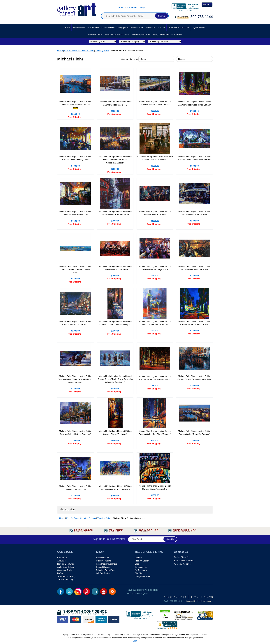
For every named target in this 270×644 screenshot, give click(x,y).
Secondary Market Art (141, 34)
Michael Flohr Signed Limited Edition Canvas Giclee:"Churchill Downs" (155, 103)
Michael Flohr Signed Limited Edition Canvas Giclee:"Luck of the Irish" (194, 268)
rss (112, 591)
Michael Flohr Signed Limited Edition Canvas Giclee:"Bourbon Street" (115, 213)
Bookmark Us (141, 567)
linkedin (95, 591)
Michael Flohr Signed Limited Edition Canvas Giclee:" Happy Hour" (76, 158)
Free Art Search (142, 561)
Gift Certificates (103, 573)
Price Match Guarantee (107, 564)
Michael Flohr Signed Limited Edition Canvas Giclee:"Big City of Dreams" (155, 433)
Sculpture (161, 28)
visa (63, 619)
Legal (135, 641)
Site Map (139, 573)
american (101, 619)
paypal (114, 619)
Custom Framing (104, 561)
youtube (104, 591)
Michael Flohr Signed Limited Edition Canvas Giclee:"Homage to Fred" (155, 268)
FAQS (60, 573)
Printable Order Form (106, 570)
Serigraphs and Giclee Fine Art (130, 28)
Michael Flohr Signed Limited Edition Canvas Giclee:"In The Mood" (115, 268)
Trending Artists (102, 50)
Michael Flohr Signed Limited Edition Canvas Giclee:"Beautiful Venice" (76, 103)
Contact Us (62, 558)
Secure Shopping (65, 579)
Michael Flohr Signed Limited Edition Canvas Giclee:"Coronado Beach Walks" (76, 269)
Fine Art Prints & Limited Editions (101, 28)
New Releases (79, 28)
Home (121, 8)
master (76, 619)
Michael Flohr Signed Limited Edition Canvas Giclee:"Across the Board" (115, 488)
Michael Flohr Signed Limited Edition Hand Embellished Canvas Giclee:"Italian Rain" (115, 160)
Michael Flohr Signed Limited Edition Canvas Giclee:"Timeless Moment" (155, 378)
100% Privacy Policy (66, 576)
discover (88, 619)
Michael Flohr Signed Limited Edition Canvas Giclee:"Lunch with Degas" (115, 323)
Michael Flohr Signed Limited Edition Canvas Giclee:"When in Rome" (194, 323)
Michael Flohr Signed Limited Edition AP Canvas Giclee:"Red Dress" (155, 158)
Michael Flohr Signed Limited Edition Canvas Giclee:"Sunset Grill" (76, 213)
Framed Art (150, 28)
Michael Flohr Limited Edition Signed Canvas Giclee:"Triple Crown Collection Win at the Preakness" (115, 379)
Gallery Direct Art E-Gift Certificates (167, 34)
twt (69, 591)
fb (61, 591)
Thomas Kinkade (95, 34)
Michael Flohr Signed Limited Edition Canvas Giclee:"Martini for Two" (155, 323)
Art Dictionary (141, 570)
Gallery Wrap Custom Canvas (117, 34)
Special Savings (103, 567)
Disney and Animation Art (178, 28)
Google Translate (143, 576)
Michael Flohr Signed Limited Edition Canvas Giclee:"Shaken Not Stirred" (194, 158)
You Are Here (68, 509)
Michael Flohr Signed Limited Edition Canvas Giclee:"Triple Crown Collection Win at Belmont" (76, 379)
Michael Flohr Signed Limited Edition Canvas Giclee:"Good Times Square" (194, 103)
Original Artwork (198, 28)
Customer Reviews (66, 570)
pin (87, 591)
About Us (132, 8)
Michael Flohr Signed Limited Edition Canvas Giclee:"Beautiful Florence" (194, 433)
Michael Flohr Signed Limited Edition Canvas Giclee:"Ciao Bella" (115, 103)
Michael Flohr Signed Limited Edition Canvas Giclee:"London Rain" (76, 323)
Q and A (139, 558)
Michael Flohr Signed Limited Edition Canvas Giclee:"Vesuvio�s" (155, 487)
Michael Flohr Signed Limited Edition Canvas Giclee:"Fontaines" (115, 433)
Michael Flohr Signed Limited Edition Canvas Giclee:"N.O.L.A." (76, 488)
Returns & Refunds (66, 564)
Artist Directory (103, 558)
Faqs (143, 8)
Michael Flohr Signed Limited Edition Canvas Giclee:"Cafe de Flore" (194, 213)
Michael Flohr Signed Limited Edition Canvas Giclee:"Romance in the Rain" (194, 378)
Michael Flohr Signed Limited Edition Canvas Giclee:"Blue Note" (155, 213)
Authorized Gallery (66, 567)
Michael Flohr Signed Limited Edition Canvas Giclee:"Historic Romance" (76, 433)
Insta (78, 592)
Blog (137, 564)
